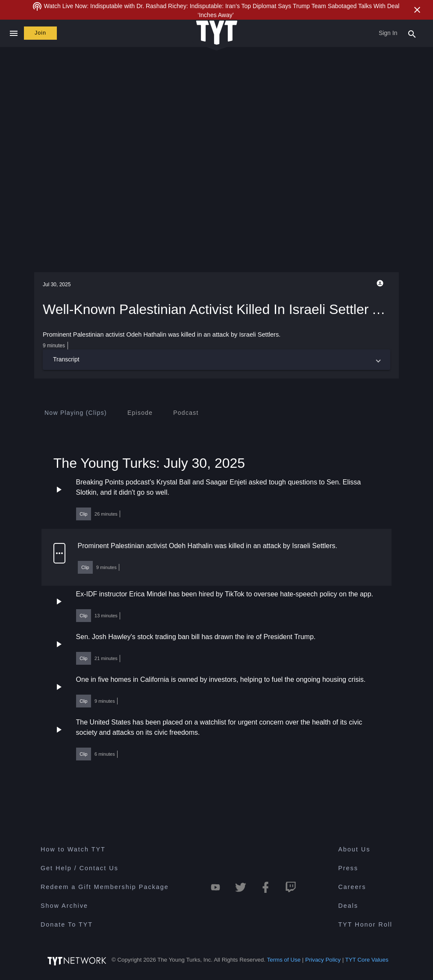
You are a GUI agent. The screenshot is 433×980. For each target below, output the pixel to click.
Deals (348, 906)
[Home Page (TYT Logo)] (217, 33)
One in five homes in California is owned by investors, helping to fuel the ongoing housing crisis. (221, 679)
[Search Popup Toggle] (412, 33)
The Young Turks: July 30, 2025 (149, 463)
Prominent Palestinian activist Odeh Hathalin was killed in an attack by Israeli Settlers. (208, 546)
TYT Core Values (367, 960)
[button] (216, 360)
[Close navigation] (13, 33)
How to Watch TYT (73, 849)
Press (348, 868)
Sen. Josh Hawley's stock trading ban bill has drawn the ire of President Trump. (196, 637)
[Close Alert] (417, 10)
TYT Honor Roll (365, 924)
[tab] (76, 413)
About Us (354, 849)
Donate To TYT (67, 924)
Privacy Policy (323, 960)
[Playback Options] (382, 283)
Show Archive (64, 906)
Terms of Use (284, 960)
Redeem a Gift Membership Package (105, 887)
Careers (352, 887)
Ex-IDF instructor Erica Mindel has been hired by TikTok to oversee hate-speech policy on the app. (225, 594)
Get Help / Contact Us (80, 868)
